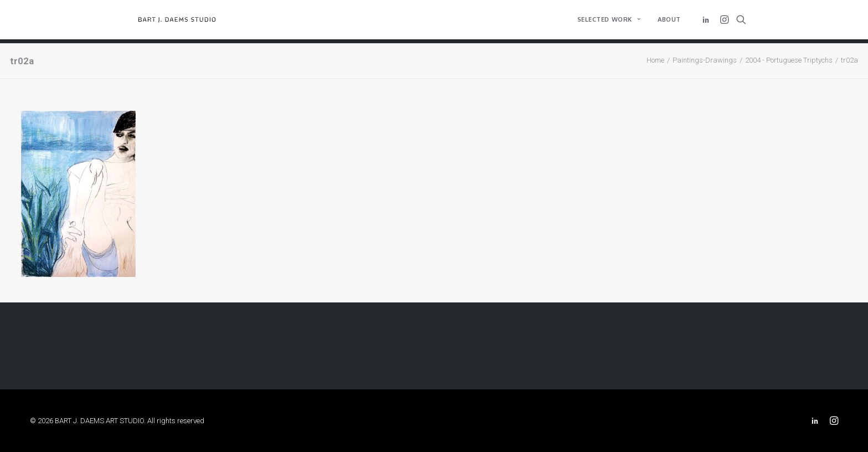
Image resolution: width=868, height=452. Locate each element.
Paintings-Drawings (705, 60)
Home (655, 60)
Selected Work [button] (609, 22)
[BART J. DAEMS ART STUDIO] (185, 22)
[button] (708, 22)
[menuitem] (609, 22)
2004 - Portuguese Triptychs (789, 60)
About (669, 22)
